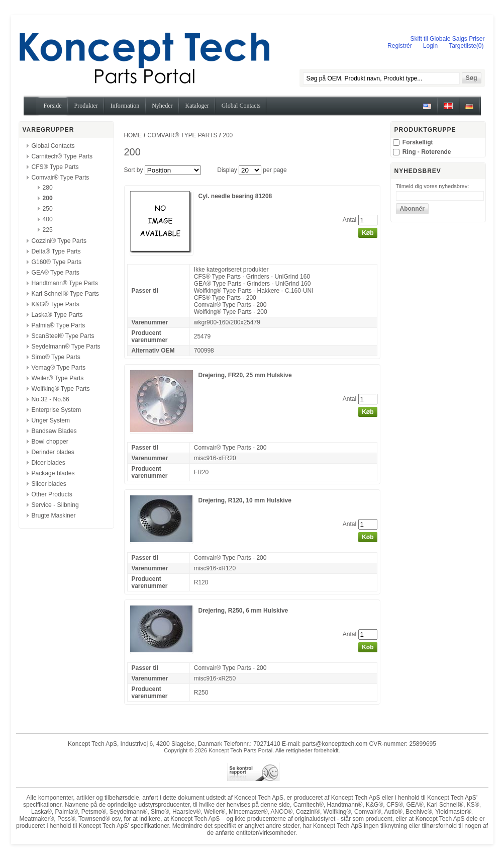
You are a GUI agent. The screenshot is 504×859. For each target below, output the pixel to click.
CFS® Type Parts (55, 167)
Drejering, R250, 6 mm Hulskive (243, 611)
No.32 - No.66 (51, 399)
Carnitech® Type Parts (62, 156)
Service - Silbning (55, 505)
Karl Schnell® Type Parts (65, 294)
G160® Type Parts (57, 262)
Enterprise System (57, 410)
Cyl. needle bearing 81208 (235, 196)
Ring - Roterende (427, 152)
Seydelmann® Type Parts (66, 347)
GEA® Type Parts (56, 273)
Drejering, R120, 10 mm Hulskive (245, 500)
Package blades (53, 473)
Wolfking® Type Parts (61, 389)
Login (430, 46)
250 (48, 209)
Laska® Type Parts (57, 315)
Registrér (400, 46)
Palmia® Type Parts (59, 325)
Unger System (51, 420)
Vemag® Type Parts (59, 368)
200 (48, 198)
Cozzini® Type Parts (59, 241)
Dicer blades (48, 463)
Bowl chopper (50, 442)
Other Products (52, 494)
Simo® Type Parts (56, 357)
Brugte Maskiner (54, 516)
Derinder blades (53, 452)
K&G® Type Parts (56, 304)
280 (48, 188)
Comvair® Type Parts (61, 178)
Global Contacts (53, 146)
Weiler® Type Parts (58, 378)
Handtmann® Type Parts (65, 283)
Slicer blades (49, 484)
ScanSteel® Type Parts (63, 336)
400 (48, 219)
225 (48, 230)
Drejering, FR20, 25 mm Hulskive (245, 375)
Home (133, 135)
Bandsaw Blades (54, 431)
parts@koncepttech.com (335, 744)
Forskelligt (418, 142)
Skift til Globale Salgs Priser (447, 39)
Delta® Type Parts (56, 251)
